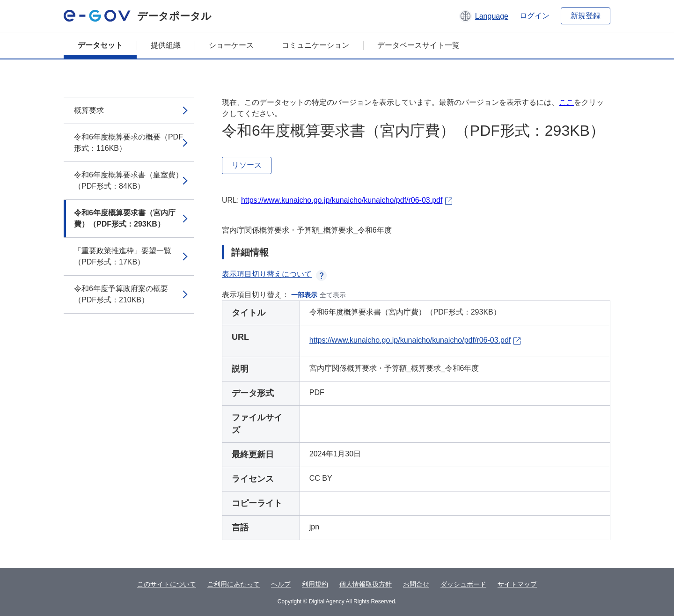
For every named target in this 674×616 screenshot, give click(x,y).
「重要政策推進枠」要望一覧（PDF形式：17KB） (123, 256)
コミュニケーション (315, 45)
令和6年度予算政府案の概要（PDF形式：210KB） (121, 294)
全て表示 (333, 295)
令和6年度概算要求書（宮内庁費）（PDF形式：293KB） (125, 218)
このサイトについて (167, 584)
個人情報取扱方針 (366, 584)
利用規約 (315, 584)
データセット (100, 45)
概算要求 (89, 110)
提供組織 (166, 45)
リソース (247, 165)
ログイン (535, 16)
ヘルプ (281, 584)
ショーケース (231, 45)
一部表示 (304, 295)
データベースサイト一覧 (418, 45)
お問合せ (416, 584)
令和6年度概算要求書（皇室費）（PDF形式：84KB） (128, 180)
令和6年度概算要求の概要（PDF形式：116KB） (128, 143)
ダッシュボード (463, 584)
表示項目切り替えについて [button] (274, 274)
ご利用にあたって (234, 584)
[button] (484, 16)
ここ (566, 102)
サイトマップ (517, 584)
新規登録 (586, 16)
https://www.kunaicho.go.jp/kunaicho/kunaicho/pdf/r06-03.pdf (342, 200)
